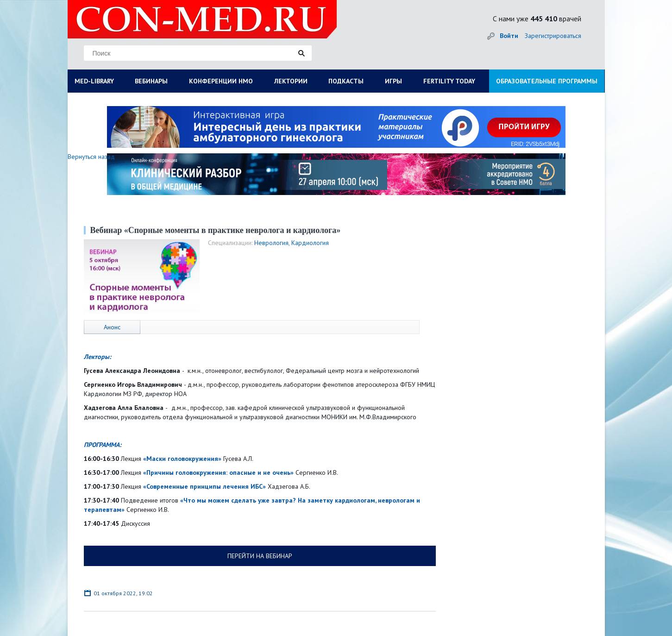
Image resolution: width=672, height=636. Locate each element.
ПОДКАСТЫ (346, 81)
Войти (509, 36)
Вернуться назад (91, 157)
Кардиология (310, 243)
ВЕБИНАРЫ (151, 81)
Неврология (271, 243)
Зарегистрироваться (553, 36)
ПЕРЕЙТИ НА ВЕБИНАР (260, 556)
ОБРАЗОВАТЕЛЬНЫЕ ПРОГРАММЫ (547, 81)
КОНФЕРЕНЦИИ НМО (221, 81)
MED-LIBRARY (94, 81)
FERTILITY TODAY (449, 81)
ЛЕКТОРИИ (291, 81)
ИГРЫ (393, 81)
